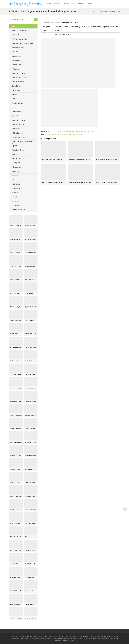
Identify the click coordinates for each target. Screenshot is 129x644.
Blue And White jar (20, 120)
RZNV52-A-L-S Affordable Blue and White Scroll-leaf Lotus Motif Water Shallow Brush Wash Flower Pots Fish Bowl (16, 402)
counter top (17, 159)
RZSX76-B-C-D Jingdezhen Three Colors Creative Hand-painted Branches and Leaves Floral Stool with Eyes (16, 388)
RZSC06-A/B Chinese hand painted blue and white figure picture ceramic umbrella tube (16, 618)
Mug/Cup (17, 184)
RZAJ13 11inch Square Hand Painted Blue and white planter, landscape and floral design (16, 550)
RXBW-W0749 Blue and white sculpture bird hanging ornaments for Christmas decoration (31, 415)
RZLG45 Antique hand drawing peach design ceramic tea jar (16, 239)
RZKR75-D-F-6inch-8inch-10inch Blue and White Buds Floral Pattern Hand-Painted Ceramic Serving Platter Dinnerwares (31, 320)
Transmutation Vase (20, 39)
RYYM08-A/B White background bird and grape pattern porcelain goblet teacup (16, 523)
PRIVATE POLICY (21, 210)
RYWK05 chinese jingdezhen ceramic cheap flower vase (31, 537)
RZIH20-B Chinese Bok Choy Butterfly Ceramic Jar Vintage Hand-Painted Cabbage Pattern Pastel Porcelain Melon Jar (31, 253)
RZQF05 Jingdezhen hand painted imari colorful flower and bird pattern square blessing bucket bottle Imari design (107, 182)
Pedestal (16, 154)
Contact (90, 4)
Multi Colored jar (19, 124)
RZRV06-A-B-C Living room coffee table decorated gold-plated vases (107, 159)
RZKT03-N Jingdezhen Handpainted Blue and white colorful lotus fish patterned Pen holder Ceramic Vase (31, 239)
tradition (88, 638)
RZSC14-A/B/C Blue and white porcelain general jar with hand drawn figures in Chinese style (31, 496)
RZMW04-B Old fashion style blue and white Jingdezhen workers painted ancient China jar (31, 429)
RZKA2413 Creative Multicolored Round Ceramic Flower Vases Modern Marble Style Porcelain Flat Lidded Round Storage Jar (31, 550)
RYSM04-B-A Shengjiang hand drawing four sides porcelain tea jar (16, 226)
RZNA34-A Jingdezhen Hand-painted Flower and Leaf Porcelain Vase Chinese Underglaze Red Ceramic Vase (16, 429)
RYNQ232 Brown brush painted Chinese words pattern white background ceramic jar (31, 456)
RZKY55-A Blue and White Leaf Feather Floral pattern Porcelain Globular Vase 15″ (31, 564)
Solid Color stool (19, 82)
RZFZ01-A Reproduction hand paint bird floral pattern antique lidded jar (31, 402)
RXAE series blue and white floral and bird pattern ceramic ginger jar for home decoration (16, 578)
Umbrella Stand (17, 112)
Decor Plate (16, 86)
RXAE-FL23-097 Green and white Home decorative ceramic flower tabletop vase (16, 334)
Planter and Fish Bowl (19, 137)
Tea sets (16, 201)
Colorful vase (18, 35)
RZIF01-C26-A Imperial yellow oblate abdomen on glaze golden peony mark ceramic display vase (16, 483)
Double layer (18, 167)
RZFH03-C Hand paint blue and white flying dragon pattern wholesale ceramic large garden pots (31, 605)
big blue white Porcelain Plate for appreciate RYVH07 (31, 591)
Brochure (66, 4)
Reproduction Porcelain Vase (23, 43)
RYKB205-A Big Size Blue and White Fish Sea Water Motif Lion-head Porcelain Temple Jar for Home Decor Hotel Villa (31, 388)
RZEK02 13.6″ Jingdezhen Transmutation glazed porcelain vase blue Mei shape (74, 132)
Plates (15, 99)
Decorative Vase (19, 48)
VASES (14, 26)
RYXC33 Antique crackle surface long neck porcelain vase (81, 182)
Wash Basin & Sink (18, 150)
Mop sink (16, 171)
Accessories (16, 205)
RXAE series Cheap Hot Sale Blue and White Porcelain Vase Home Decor (16, 361)
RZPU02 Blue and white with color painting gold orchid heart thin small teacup (16, 415)
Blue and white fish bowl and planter (23, 144)
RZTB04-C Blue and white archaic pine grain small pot (31, 375)
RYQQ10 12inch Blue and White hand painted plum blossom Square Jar (16, 280)
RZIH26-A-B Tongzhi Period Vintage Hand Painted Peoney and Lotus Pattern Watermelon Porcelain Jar (31, 578)
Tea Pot (16, 197)
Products (57, 4)
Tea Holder (17, 188)
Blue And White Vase (20, 31)
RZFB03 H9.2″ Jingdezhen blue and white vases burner (64, 134)
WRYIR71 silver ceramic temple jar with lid (31, 226)
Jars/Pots (15, 116)
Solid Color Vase (19, 52)
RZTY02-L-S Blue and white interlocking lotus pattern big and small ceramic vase (31, 334)
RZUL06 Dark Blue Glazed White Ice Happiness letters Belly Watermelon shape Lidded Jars (16, 537)
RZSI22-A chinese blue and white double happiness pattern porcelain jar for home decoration (31, 510)
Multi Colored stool (20, 78)
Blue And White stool (20, 73)
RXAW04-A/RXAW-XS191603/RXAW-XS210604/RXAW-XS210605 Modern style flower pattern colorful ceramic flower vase (81, 159)
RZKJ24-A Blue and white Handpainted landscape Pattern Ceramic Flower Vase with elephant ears (16, 253)
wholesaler (72, 640)
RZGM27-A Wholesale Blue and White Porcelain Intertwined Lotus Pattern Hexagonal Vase (54, 182)
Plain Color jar (18, 133)
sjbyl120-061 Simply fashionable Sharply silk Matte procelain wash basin (31, 307)
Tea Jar (16, 193)
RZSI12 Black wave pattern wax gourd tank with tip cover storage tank (16, 348)
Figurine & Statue (18, 103)
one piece (17, 163)
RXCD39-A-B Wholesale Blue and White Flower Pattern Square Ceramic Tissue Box (16, 510)
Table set (16, 69)
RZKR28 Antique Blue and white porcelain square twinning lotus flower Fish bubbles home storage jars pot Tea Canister (31, 523)
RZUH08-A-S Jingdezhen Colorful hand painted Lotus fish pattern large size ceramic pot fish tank (16, 307)
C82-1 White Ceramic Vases (31, 266)
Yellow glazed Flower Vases (16, 442)
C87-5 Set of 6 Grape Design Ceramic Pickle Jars (16, 375)
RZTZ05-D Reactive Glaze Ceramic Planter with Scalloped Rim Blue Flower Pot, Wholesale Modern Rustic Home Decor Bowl (31, 348)
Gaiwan (16, 180)
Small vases (17, 56)
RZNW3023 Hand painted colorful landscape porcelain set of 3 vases (31, 361)
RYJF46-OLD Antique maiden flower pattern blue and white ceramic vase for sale (31, 280)
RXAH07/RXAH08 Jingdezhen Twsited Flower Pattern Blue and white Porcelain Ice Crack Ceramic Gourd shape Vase (31, 483)
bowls (15, 95)
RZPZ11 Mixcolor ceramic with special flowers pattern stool (31, 442)
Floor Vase (17, 60)
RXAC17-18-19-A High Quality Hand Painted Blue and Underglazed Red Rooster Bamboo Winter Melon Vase (16, 293)
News (73, 4)
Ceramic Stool (17, 65)
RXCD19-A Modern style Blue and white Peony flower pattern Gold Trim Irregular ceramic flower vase (31, 293)
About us (81, 4)
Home (49, 4)
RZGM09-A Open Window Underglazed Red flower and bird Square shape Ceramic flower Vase (16, 605)
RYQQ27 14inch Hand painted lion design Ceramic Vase (54, 159)
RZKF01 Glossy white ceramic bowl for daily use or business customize (31, 469)
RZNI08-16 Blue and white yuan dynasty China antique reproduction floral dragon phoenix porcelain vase (16, 469)
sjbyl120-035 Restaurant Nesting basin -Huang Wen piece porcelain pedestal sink (16, 564)
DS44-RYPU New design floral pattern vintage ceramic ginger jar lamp (16, 320)
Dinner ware (16, 90)
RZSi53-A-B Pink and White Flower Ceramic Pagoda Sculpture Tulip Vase (16, 591)
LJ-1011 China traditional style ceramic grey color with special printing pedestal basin (16, 266)
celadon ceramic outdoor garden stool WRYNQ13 (16, 456)
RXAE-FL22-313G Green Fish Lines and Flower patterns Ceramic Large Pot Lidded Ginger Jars (31, 618)
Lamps (14, 107)
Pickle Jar (17, 129)
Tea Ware (15, 176)
